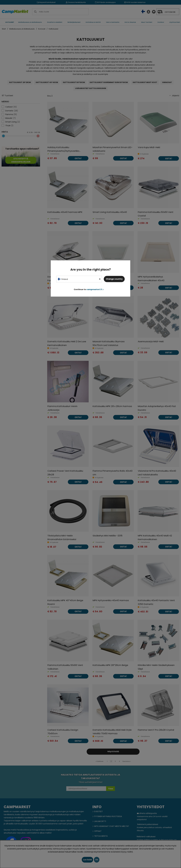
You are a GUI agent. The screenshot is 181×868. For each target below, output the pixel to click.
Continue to (89, 289)
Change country (114, 279)
